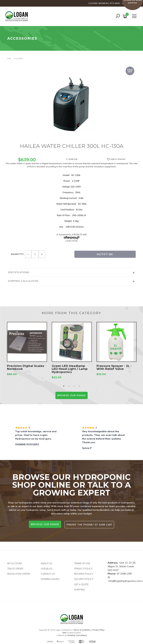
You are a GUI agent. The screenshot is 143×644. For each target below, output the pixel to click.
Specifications (19, 272)
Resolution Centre (19, 573)
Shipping (80, 589)
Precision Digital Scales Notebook (26, 367)
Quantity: (18, 254)
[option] (72, 104)
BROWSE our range (71, 395)
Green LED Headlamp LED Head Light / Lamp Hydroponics (70, 369)
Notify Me (105, 254)
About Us (47, 563)
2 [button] (69, 386)
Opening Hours (50, 578)
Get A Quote (81, 584)
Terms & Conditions (82, 629)
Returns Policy (84, 573)
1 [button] (64, 386)
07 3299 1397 (124, 573)
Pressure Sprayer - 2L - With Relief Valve (114, 367)
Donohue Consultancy (77, 635)
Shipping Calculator (23, 281)
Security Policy (84, 578)
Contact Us (48, 573)
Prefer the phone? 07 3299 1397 (90, 524)
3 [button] (74, 386)
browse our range (45, 524)
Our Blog (47, 568)
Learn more (72, 241)
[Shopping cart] (125, 16)
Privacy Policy (83, 568)
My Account (15, 563)
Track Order (15, 568)
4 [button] (79, 386)
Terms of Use (82, 563)
